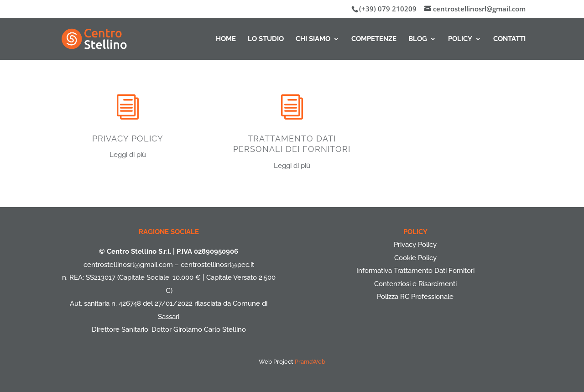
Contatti (509, 39)
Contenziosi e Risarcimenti (415, 284)
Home (226, 39)
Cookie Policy (415, 258)
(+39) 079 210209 (388, 9)
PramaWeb (310, 362)
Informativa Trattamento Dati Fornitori (415, 271)
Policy (460, 39)
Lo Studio (266, 39)
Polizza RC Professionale (415, 297)
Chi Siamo (313, 39)
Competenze (374, 39)
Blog (418, 39)
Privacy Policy (415, 245)
